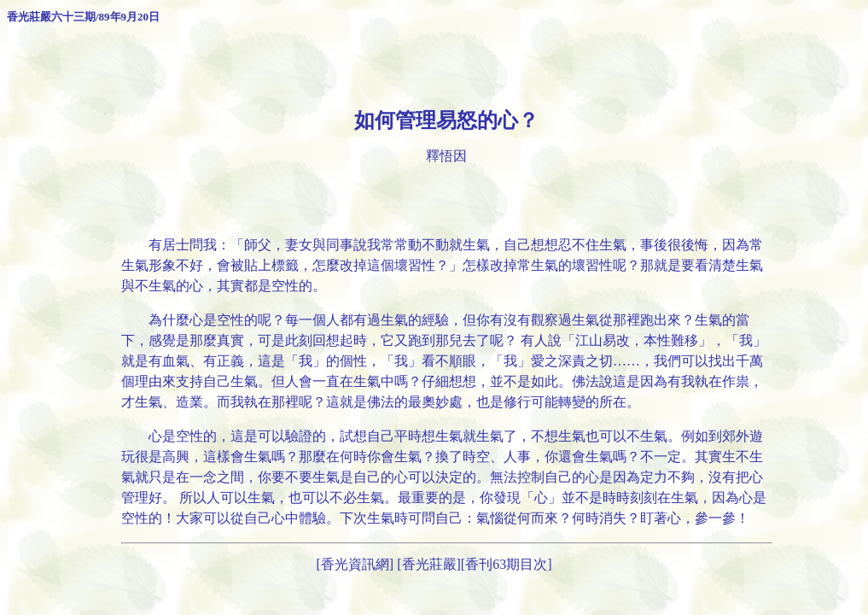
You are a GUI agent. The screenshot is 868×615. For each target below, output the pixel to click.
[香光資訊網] (355, 564)
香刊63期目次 (506, 564)
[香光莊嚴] (429, 564)
